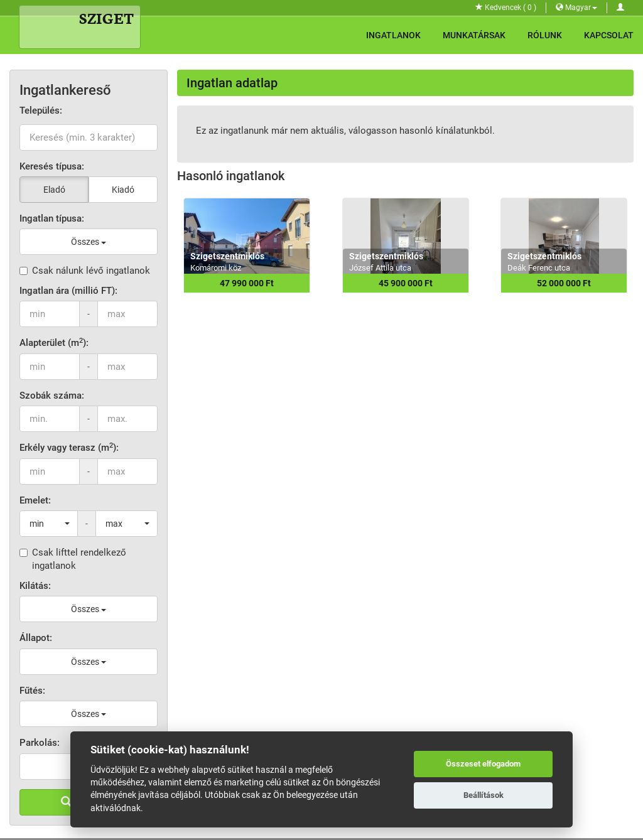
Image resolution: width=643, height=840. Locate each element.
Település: (41, 110)
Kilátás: (35, 586)
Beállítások (484, 795)
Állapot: (36, 638)
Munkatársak (474, 35)
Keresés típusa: (52, 166)
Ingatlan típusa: (52, 218)
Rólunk (545, 35)
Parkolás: (40, 743)
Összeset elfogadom (483, 764)
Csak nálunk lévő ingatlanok (85, 271)
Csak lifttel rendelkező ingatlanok (73, 559)
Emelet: (35, 500)
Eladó (54, 190)
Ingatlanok (393, 35)
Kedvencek (506, 8)
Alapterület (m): (54, 342)
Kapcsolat (609, 35)
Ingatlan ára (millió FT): (68, 291)
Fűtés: (32, 691)
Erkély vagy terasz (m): (69, 447)
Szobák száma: (52, 396)
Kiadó (123, 190)
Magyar (576, 8)
